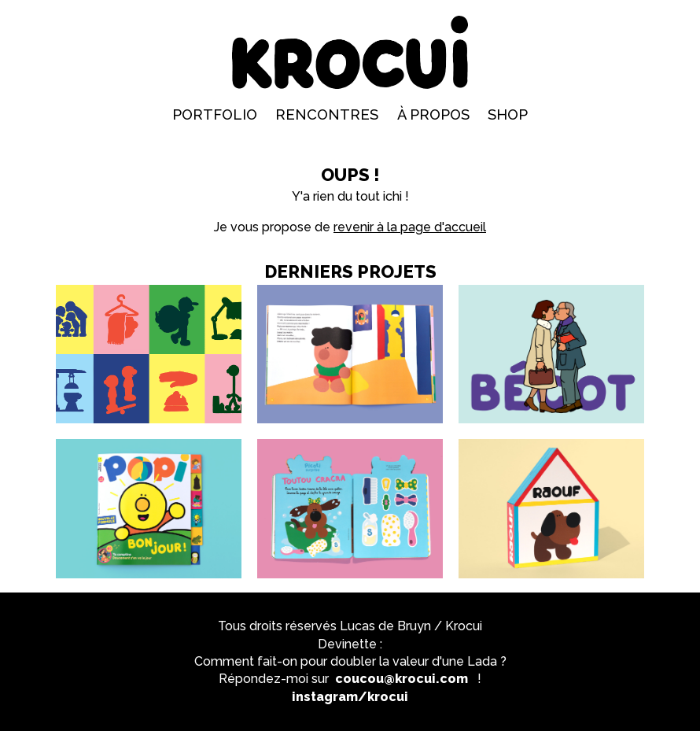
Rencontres (327, 114)
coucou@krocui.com (402, 679)
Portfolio (215, 114)
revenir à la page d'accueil (410, 227)
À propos (433, 114)
